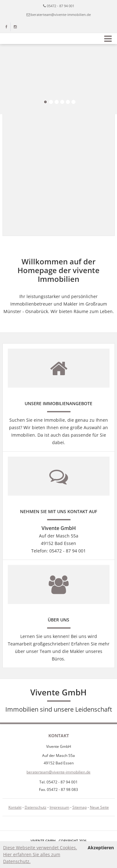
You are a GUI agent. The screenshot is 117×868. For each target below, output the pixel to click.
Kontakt (15, 807)
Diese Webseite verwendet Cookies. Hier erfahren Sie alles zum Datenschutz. (40, 854)
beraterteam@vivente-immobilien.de (61, 15)
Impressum (59, 807)
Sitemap (80, 807)
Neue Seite (99, 807)
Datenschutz (36, 807)
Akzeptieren (101, 848)
